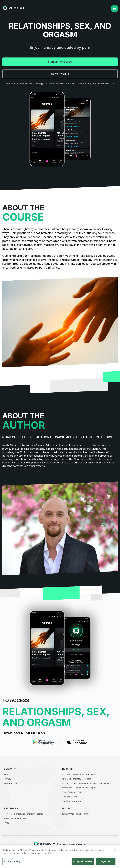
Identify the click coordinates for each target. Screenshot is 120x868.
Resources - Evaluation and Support (79, 788)
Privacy (7, 779)
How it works (60, 74)
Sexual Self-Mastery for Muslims (77, 779)
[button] (115, 9)
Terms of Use (10, 783)
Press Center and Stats (15, 818)
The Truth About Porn (72, 801)
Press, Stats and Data (72, 792)
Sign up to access (60, 62)
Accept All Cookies (83, 861)
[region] (60, 857)
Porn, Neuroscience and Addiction (78, 774)
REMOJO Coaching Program (75, 814)
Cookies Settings (13, 861)
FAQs (6, 823)
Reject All (106, 861)
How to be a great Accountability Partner (23, 814)
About (7, 774)
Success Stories (69, 797)
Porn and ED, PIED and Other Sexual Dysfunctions (85, 783)
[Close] (115, 850)
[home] (13, 8)
